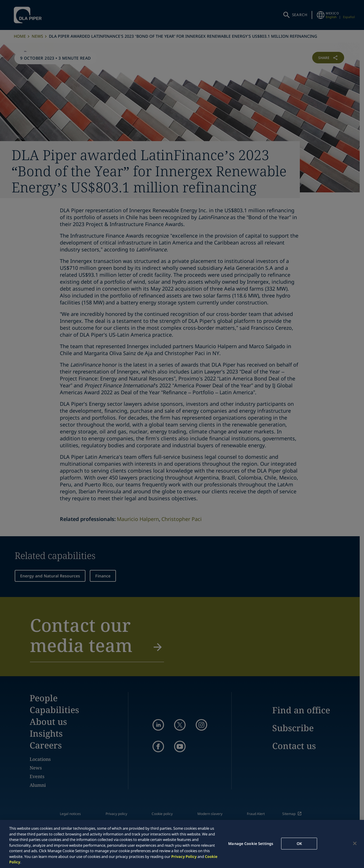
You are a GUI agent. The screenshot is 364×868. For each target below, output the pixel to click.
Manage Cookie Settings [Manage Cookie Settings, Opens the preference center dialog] (251, 843)
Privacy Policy (184, 856)
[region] (182, 844)
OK (299, 843)
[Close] (355, 843)
